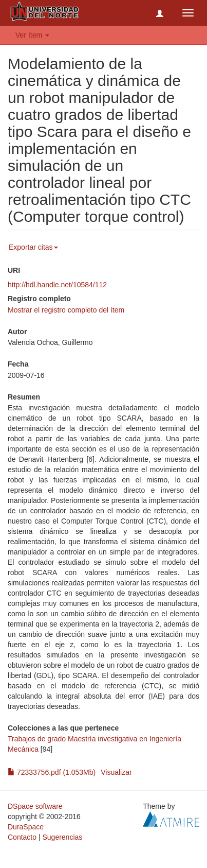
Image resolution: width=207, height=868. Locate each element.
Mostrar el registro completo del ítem (66, 310)
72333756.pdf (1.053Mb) (52, 772)
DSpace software (35, 806)
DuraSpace (26, 827)
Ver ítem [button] (32, 35)
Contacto (22, 837)
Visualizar (116, 772)
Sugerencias (62, 837)
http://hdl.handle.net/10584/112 (57, 285)
